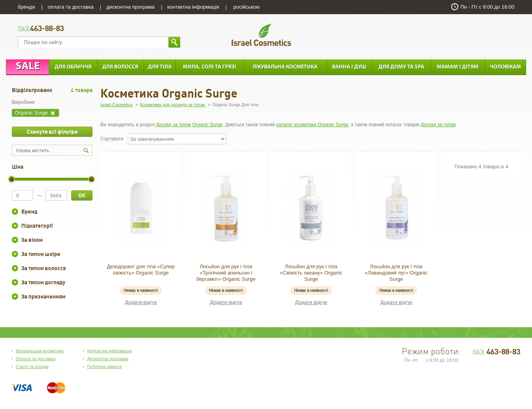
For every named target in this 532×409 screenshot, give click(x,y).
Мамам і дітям (458, 67)
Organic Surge (207, 125)
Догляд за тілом (173, 125)
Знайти (174, 42)
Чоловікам (505, 67)
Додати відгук (141, 302)
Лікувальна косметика (285, 67)
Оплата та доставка (36, 359)
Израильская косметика (40, 351)
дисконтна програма (130, 7)
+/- (15, 212)
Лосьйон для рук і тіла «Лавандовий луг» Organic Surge (396, 273)
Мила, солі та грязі (210, 67)
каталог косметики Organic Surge (312, 125)
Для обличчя (73, 67)
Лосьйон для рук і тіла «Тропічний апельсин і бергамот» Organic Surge (226, 273)
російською (247, 7)
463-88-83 (41, 29)
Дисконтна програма (108, 359)
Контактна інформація (109, 351)
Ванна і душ (349, 67)
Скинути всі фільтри (52, 132)
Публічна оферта (104, 367)
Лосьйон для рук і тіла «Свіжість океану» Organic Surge (311, 273)
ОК (82, 195)
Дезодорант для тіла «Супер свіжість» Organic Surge (141, 270)
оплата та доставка (71, 7)
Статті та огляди (32, 367)
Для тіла (160, 67)
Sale (28, 67)
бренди (26, 7)
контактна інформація (193, 7)
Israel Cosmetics (261, 35)
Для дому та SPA (401, 67)
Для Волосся (120, 67)
